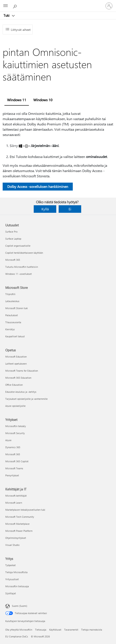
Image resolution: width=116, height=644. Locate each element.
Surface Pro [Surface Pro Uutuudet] (11, 232)
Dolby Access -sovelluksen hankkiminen (38, 186)
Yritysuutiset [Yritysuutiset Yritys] (12, 579)
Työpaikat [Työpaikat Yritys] (10, 565)
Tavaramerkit (71, 630)
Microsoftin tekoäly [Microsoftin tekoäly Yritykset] (16, 426)
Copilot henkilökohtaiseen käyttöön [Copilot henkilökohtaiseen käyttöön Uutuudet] (24, 253)
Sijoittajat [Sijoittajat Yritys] (11, 593)
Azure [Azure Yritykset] (8, 440)
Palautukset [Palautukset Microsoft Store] (12, 315)
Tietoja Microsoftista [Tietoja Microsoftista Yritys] (16, 572)
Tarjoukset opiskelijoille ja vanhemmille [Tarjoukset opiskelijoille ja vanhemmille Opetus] (26, 399)
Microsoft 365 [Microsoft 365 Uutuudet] (13, 260)
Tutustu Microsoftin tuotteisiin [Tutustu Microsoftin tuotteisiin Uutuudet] (22, 267)
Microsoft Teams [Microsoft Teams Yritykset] (14, 468)
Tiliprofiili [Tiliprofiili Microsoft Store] (10, 294)
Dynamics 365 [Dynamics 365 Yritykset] (13, 447)
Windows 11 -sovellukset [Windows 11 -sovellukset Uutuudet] (19, 274)
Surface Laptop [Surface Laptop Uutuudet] (13, 239)
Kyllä (45, 209)
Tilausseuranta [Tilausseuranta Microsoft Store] (13, 322)
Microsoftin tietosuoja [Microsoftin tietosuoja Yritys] (17, 586)
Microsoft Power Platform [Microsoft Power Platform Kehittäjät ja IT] (19, 531)
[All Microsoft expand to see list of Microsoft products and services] (6, 6)
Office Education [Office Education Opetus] (14, 385)
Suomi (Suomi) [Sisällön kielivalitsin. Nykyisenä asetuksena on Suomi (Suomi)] (20, 606)
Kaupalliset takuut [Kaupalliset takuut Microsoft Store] (15, 336)
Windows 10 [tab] (43, 100)
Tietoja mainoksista (92, 630)
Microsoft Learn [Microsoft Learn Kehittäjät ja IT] (14, 503)
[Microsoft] (58, 3)
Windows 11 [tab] (17, 100)
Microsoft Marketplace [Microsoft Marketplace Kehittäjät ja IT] (17, 524)
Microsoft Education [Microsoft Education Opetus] (16, 357)
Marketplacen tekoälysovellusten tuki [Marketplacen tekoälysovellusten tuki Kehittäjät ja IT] (25, 510)
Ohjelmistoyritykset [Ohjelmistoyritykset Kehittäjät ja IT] (16, 538)
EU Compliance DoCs (17, 636)
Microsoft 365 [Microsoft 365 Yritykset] (13, 454)
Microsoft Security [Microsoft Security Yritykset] (15, 433)
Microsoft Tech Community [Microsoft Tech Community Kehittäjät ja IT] (20, 517)
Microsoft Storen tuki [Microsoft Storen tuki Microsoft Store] (17, 308)
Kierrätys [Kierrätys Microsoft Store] (10, 329)
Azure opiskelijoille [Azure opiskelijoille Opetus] (15, 406)
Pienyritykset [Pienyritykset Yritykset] (12, 475)
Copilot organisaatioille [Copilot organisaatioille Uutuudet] (18, 246)
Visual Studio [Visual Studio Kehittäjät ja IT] (12, 545)
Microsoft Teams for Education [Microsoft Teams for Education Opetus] (22, 371)
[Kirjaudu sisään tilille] (109, 6)
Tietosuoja (41, 630)
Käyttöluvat (55, 630)
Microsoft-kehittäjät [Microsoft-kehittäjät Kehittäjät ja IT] (16, 496)
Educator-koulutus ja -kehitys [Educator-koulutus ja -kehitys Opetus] (21, 392)
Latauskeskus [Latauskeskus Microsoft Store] (12, 301)
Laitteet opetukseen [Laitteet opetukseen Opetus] (16, 364)
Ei (70, 209)
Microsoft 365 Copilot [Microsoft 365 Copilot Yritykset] (17, 461)
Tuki (7, 15)
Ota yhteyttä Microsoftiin (19, 630)
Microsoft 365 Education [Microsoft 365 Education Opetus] (18, 378)
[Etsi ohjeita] (15, 6)
